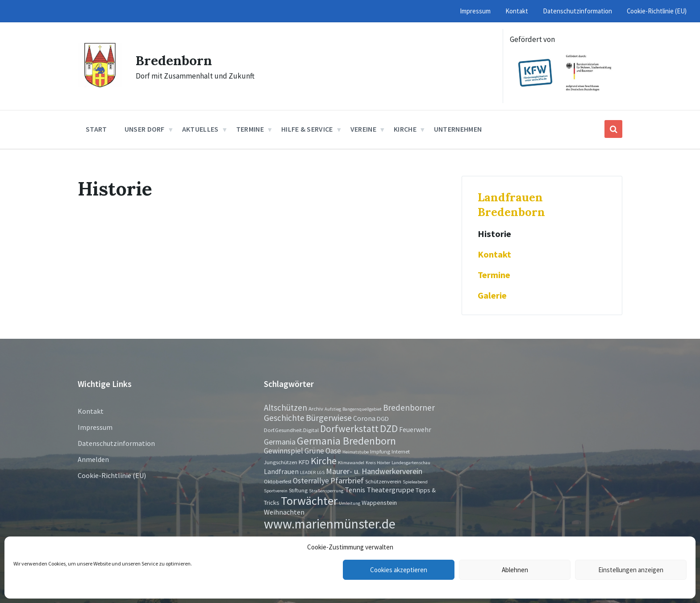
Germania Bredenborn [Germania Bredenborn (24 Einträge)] (346, 441)
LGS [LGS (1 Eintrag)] (321, 472)
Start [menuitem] (96, 129)
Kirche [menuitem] (405, 129)
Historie (494, 234)
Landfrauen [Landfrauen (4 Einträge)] (281, 472)
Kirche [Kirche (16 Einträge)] (324, 461)
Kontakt (494, 254)
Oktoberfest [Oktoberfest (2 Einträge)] (278, 481)
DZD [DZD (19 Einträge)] (389, 428)
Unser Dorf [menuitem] (145, 129)
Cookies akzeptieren (399, 570)
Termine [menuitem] (250, 129)
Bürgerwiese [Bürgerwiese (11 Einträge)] (329, 418)
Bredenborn (174, 60)
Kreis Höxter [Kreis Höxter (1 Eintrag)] (378, 463)
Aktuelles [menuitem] (200, 129)
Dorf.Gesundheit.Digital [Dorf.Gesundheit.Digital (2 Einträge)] (291, 430)
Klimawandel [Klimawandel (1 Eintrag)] (351, 463)
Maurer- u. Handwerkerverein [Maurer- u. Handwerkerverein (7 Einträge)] (374, 471)
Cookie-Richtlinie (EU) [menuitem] (657, 11)
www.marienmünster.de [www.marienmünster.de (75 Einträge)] (330, 524)
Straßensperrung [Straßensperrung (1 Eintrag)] (326, 491)
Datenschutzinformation (116, 443)
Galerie (492, 295)
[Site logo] (100, 85)
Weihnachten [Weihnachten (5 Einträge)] (284, 512)
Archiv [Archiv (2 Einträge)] (316, 408)
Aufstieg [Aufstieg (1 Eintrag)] (333, 409)
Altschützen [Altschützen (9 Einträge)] (285, 408)
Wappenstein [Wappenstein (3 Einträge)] (379, 503)
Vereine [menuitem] (363, 129)
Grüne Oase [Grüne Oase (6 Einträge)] (323, 451)
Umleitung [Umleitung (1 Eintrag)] (350, 503)
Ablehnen (515, 570)
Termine (494, 275)
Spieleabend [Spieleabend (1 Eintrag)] (415, 482)
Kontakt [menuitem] (517, 11)
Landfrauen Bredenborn (511, 204)
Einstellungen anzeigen (631, 570)
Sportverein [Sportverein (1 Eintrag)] (276, 491)
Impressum (95, 427)
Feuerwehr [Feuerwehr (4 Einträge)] (415, 430)
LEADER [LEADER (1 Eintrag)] (308, 472)
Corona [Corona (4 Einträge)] (364, 418)
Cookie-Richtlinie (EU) (112, 475)
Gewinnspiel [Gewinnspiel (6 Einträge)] (283, 451)
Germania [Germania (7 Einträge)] (280, 442)
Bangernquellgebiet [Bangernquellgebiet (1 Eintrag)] (362, 409)
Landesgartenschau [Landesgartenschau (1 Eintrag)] (411, 463)
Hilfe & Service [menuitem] (307, 129)
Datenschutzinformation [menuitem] (577, 11)
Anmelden (93, 459)
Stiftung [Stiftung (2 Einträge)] (298, 490)
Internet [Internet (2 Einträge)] (401, 451)
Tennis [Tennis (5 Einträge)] (355, 490)
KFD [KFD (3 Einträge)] (304, 462)
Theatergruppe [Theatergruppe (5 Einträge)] (390, 490)
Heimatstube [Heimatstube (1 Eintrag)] (356, 452)
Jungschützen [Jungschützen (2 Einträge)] (281, 462)
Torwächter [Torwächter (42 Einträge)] (309, 501)
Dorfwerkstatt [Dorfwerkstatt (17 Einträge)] (349, 428)
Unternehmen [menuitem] (458, 129)
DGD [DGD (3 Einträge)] (383, 419)
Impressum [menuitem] (475, 11)
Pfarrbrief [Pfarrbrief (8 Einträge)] (347, 480)
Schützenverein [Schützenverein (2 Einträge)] (383, 481)
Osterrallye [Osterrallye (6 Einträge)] (311, 481)
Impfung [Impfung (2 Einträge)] (380, 451)
